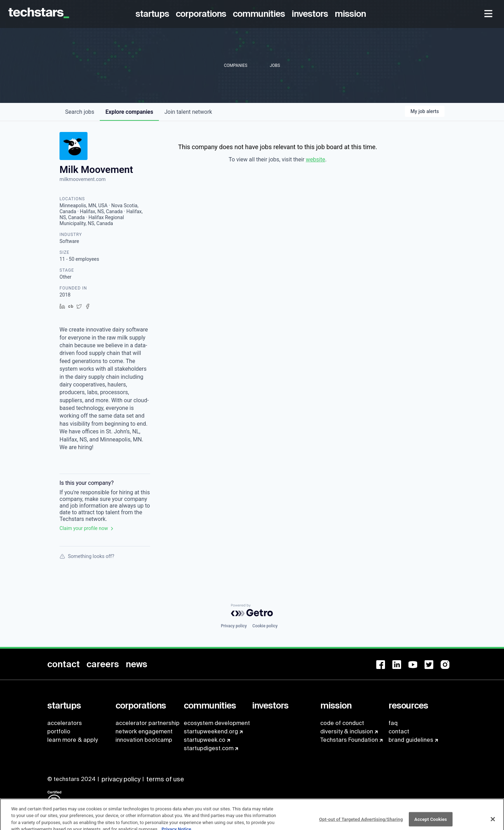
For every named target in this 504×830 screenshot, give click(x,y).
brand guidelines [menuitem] (411, 740)
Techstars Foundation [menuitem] (349, 740)
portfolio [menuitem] (59, 731)
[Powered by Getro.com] (252, 610)
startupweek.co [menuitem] (205, 740)
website (316, 159)
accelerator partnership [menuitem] (148, 723)
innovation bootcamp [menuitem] (144, 740)
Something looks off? (87, 556)
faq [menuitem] (393, 723)
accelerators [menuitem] (65, 723)
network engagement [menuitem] (144, 731)
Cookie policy (265, 626)
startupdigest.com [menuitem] (209, 748)
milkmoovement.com (83, 179)
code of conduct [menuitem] (342, 723)
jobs (80, 112)
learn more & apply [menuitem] (72, 740)
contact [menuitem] (399, 731)
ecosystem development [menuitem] (217, 723)
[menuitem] (153, 14)
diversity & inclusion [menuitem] (347, 731)
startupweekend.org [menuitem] (211, 731)
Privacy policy (234, 626)
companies (129, 112)
